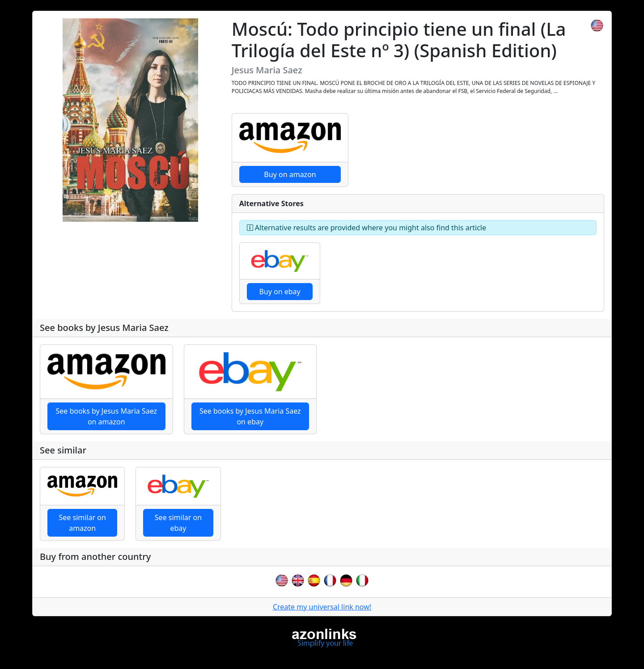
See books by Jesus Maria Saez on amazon (106, 416)
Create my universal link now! (322, 607)
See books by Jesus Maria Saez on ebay (250, 416)
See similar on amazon (83, 523)
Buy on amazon (290, 174)
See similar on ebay (178, 523)
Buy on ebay (280, 292)
